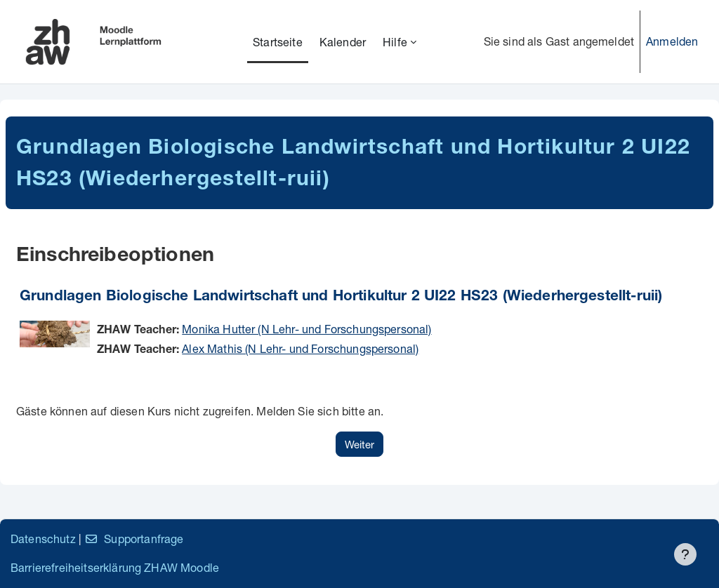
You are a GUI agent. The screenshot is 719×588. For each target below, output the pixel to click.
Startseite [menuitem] (278, 42)
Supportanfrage (134, 539)
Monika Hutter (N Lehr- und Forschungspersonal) (306, 329)
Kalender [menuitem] (343, 42)
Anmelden (672, 41)
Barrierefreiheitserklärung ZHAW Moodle (115, 567)
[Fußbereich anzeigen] (685, 554)
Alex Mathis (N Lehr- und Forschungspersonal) (300, 348)
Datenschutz (43, 539)
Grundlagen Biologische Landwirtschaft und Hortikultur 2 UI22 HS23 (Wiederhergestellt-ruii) (341, 297)
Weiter (359, 444)
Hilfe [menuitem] (395, 42)
